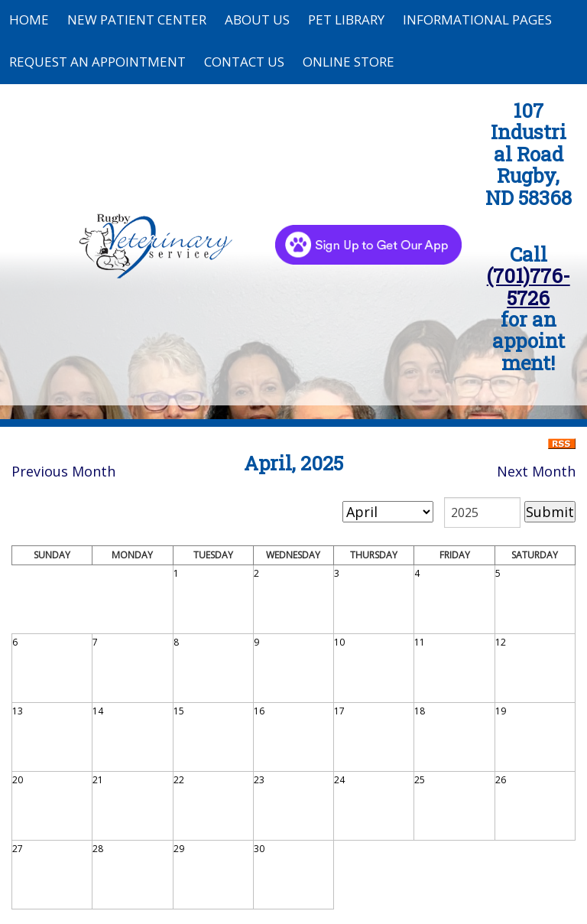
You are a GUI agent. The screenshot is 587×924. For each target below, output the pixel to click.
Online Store (349, 62)
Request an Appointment (97, 62)
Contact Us (244, 62)
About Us (257, 20)
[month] (388, 512)
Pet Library (346, 20)
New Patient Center (137, 20)
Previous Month (63, 471)
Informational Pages (477, 20)
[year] (482, 512)
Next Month (536, 471)
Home (29, 20)
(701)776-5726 (529, 286)
